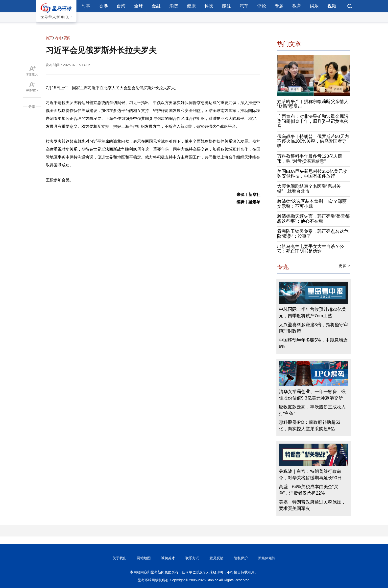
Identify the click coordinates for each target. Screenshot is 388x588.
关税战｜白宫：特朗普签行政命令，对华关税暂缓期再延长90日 (310, 475)
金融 (156, 6)
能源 (226, 6)
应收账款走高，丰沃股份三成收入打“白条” (312, 410)
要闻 (67, 38)
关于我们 (120, 558)
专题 (279, 6)
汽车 (244, 6)
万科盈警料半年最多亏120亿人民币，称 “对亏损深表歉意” (310, 159)
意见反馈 (217, 558)
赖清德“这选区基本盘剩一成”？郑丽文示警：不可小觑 (312, 204)
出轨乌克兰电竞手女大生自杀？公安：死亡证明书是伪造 (311, 249)
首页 (49, 38)
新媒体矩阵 (267, 558)
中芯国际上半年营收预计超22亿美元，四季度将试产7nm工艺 (313, 313)
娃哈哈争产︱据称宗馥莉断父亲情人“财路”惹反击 (313, 104)
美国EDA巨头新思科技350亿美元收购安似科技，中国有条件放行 (312, 174)
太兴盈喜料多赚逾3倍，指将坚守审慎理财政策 (314, 328)
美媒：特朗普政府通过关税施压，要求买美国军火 (312, 505)
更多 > (344, 266)
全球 (139, 6)
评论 (262, 6)
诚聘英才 (168, 558)
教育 (297, 6)
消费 (174, 6)
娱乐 (314, 6)
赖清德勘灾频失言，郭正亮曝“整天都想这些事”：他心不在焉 (314, 219)
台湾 (121, 6)
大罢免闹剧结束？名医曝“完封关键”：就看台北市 (309, 189)
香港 (103, 6)
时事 (86, 6)
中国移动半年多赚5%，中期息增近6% (313, 343)
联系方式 (192, 558)
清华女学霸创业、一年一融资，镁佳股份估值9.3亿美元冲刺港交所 (312, 395)
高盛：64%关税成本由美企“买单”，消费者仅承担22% (309, 490)
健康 (191, 6)
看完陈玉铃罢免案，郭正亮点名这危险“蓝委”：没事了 (313, 234)
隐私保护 (241, 558)
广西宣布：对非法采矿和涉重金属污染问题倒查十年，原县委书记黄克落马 (313, 121)
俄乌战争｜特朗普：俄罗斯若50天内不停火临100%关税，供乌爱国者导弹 (313, 141)
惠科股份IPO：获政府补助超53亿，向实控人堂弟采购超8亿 (310, 426)
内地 (58, 38)
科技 (209, 6)
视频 (332, 6)
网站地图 (144, 558)
